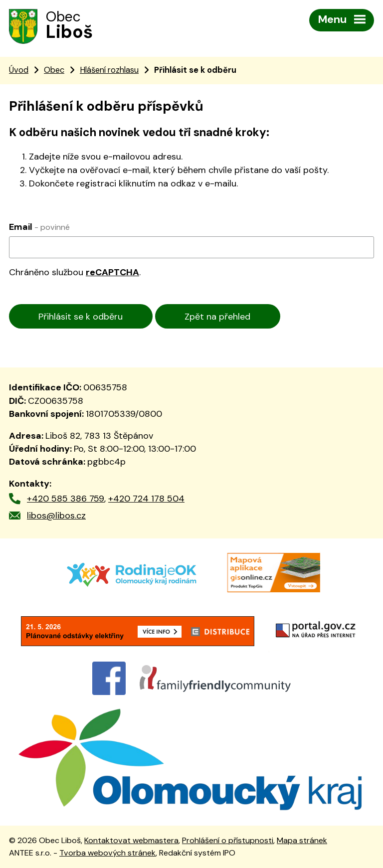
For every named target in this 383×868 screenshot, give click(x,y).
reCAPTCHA (112, 272)
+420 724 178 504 (146, 499)
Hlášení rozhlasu (109, 70)
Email (39, 227)
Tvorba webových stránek (107, 853)
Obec (54, 70)
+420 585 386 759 (66, 499)
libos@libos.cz (56, 516)
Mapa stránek (302, 840)
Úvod (19, 70)
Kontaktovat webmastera (131, 840)
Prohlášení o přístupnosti (228, 840)
